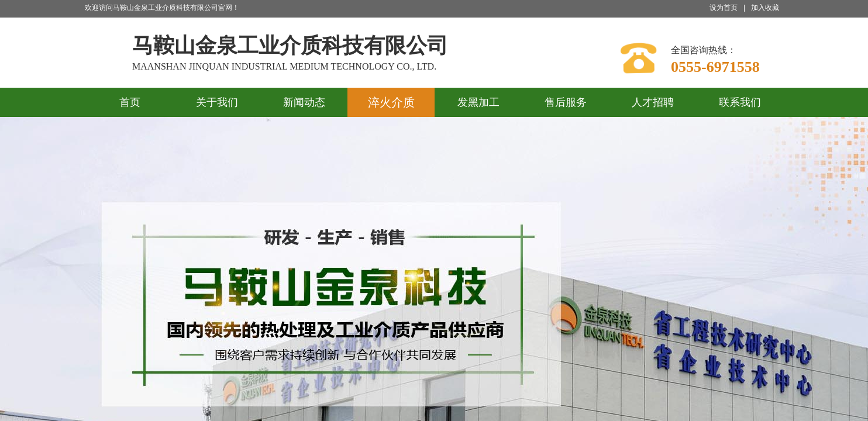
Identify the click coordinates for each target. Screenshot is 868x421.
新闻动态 (304, 102)
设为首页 (724, 8)
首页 (130, 102)
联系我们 (740, 102)
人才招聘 (653, 102)
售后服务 (566, 102)
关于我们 (217, 102)
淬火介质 (391, 102)
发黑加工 (478, 102)
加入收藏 (765, 8)
